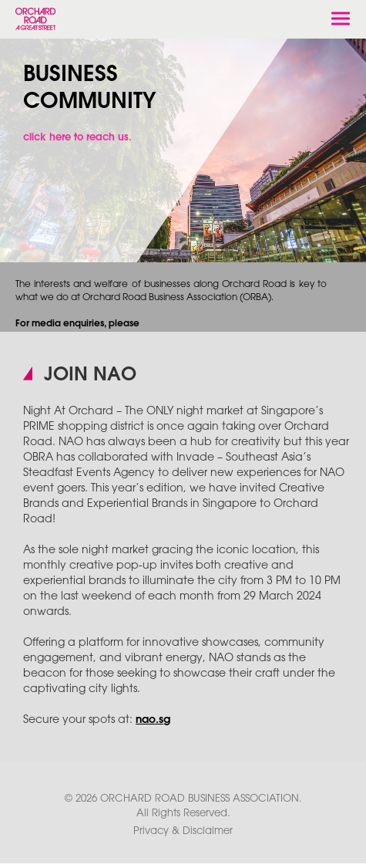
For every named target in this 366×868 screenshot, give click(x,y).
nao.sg (153, 720)
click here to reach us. (77, 137)
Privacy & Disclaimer (183, 831)
